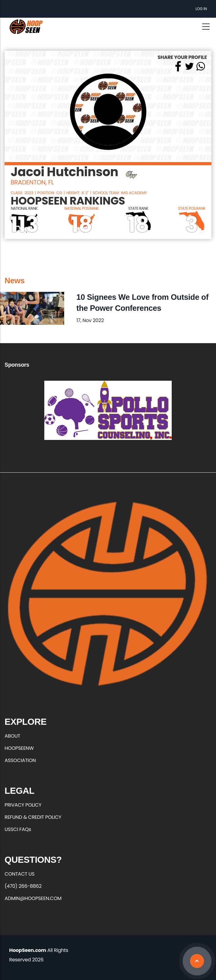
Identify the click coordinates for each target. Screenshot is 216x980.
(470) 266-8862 (23, 886)
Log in (201, 9)
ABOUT (12, 736)
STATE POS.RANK (192, 208)
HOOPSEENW (19, 748)
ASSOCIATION (20, 760)
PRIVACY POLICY (23, 805)
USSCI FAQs (18, 829)
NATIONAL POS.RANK (81, 208)
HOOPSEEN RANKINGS (68, 201)
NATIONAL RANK (24, 208)
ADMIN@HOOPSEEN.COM (33, 898)
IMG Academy (134, 193)
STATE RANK (138, 208)
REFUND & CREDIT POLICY (33, 817)
